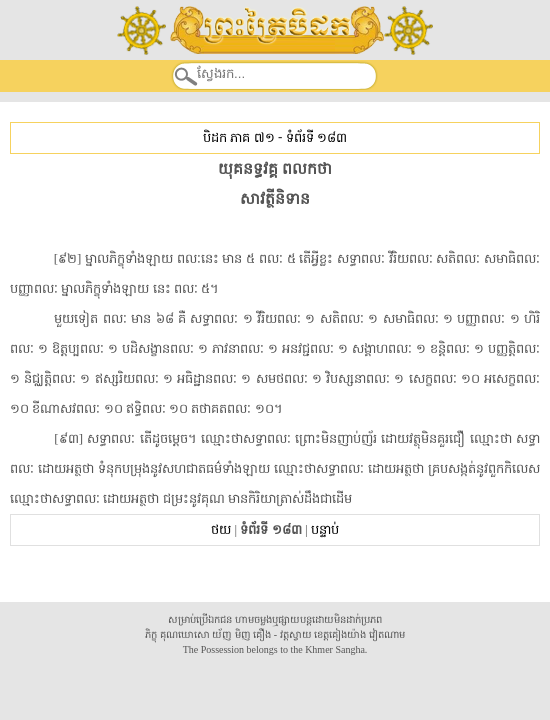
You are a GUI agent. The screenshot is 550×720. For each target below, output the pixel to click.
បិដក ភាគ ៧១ (238, 137)
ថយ (221, 529)
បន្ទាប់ (325, 529)
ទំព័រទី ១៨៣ (316, 137)
